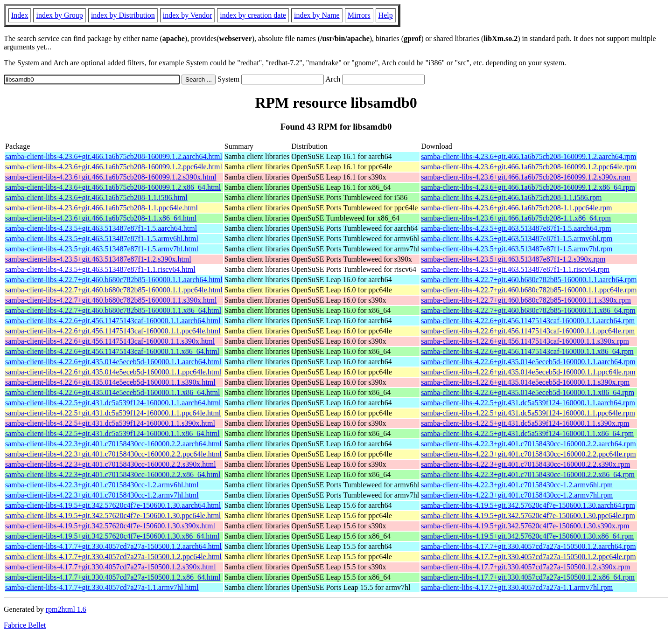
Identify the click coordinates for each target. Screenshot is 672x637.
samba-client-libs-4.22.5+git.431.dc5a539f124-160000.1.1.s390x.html (110, 423)
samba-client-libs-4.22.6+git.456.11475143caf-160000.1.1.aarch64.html (113, 321)
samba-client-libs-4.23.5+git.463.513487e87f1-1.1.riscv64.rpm (515, 269)
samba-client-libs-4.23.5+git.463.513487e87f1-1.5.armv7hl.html (102, 249)
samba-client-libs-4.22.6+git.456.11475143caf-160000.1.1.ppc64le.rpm (528, 331)
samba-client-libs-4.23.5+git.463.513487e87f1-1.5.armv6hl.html (102, 239)
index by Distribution (123, 15)
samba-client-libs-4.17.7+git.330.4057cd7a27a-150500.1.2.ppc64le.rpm (528, 557)
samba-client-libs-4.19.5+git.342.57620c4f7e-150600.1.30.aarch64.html (113, 505)
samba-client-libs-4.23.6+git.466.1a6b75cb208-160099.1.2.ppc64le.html (114, 167)
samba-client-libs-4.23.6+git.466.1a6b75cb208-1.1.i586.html (96, 197)
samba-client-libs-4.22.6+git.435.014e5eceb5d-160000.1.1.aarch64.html (113, 362)
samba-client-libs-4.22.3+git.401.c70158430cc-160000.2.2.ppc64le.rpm (528, 454)
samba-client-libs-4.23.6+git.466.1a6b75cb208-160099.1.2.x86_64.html (113, 187)
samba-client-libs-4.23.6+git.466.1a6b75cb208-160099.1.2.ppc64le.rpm (528, 167)
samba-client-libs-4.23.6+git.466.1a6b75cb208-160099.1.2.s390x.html (111, 177)
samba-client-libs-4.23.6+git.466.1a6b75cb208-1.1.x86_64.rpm (516, 218)
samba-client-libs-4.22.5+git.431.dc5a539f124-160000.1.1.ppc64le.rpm (528, 413)
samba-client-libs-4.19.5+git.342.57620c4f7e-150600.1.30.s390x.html (110, 526)
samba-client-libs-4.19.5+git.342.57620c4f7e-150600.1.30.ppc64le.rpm (528, 516)
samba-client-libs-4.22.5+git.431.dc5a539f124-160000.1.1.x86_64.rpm (527, 433)
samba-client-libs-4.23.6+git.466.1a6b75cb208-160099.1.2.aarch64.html (114, 156)
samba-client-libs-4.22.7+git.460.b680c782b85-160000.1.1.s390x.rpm (526, 300)
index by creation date (253, 15)
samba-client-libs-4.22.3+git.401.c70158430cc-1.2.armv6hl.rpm (517, 485)
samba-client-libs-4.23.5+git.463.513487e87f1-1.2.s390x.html (98, 259)
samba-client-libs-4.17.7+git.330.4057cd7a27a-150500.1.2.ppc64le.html (113, 557)
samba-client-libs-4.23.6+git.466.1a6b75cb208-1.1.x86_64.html (101, 218)
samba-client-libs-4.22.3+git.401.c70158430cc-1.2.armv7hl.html (102, 495)
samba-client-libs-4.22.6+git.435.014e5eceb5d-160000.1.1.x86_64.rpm (528, 392)
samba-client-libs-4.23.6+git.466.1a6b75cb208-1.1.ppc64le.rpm (516, 208)
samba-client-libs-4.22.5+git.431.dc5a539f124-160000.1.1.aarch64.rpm (528, 403)
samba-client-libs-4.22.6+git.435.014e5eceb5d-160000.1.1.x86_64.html (113, 392)
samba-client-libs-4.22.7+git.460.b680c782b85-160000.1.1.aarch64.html (114, 280)
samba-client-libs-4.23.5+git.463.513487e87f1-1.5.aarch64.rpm (516, 228)
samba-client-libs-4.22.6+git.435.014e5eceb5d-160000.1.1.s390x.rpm (525, 382)
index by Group (59, 15)
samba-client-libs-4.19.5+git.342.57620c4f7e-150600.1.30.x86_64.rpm (527, 536)
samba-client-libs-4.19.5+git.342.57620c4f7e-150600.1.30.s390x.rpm (525, 526)
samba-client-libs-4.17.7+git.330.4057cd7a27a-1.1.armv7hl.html (102, 587)
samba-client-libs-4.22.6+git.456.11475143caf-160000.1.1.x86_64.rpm (527, 351)
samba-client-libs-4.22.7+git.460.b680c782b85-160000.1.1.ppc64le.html (114, 290)
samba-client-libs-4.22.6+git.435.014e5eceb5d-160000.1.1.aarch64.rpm (528, 362)
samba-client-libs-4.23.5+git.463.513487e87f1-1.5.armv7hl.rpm (517, 249)
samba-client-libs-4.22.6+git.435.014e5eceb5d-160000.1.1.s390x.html (110, 382)
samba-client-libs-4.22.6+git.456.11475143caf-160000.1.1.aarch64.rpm (528, 321)
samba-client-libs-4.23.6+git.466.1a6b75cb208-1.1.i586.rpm (511, 197)
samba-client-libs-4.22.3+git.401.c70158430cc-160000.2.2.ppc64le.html (113, 454)
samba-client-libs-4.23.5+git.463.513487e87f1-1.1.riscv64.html (100, 269)
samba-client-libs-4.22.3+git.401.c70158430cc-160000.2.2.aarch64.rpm (528, 444)
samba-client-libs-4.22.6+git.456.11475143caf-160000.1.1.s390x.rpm (525, 341)
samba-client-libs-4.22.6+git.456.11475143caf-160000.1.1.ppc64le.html (113, 331)
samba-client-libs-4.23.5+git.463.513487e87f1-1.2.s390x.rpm (513, 259)
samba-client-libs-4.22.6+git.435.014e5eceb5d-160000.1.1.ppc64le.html (113, 372)
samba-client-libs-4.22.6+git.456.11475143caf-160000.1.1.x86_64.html (112, 351)
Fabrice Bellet (25, 625)
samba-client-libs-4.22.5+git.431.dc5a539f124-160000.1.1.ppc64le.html (113, 413)
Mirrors (359, 15)
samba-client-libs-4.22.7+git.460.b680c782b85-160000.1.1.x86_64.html (113, 310)
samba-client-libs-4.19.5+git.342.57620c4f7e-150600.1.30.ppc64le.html (113, 516)
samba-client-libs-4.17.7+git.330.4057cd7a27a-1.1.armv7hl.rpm (517, 587)
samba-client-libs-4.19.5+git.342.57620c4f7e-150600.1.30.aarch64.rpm (528, 505)
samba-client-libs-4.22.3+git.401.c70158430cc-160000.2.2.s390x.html (111, 464)
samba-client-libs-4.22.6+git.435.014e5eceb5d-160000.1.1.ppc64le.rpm (528, 372)
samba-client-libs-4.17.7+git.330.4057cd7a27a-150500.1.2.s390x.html (111, 567)
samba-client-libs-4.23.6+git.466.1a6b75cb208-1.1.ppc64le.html (101, 208)
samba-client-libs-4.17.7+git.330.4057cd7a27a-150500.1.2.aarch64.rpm (528, 546)
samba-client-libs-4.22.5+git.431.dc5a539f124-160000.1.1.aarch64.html (113, 403)
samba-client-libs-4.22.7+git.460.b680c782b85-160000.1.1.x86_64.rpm (528, 310)
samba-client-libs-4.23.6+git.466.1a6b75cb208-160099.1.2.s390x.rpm (526, 177)
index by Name (317, 15)
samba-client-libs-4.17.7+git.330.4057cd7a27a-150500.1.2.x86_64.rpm (528, 577)
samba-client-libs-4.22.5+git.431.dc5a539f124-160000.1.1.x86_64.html (112, 433)
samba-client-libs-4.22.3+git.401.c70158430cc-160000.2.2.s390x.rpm (525, 464)
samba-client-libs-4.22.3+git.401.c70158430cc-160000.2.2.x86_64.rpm (528, 474)
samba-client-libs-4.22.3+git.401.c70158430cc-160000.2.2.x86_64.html (113, 474)
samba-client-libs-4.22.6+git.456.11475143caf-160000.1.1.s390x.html (110, 341)
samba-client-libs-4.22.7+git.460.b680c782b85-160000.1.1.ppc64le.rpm (529, 290)
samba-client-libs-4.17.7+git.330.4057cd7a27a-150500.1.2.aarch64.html (113, 546)
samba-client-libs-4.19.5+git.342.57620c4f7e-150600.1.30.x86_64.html (112, 536)
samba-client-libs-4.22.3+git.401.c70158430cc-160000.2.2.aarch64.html (113, 444)
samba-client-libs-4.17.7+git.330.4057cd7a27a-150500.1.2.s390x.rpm (525, 567)
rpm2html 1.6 (66, 609)
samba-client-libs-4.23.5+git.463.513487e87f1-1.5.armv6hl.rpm (517, 239)
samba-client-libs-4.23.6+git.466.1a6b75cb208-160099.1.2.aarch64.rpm (528, 156)
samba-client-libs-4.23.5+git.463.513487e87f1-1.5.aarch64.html (101, 228)
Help (386, 15)
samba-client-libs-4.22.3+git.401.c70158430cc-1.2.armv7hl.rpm (517, 495)
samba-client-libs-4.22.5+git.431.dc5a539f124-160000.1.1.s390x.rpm (525, 423)
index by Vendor (187, 15)
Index (20, 15)
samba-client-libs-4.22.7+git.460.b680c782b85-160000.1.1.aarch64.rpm (529, 280)
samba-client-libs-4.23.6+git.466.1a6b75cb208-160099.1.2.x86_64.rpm (528, 187)
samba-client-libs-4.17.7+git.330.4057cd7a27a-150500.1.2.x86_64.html (113, 577)
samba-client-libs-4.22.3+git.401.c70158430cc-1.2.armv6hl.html (102, 485)
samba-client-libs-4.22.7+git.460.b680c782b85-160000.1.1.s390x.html (111, 300)
